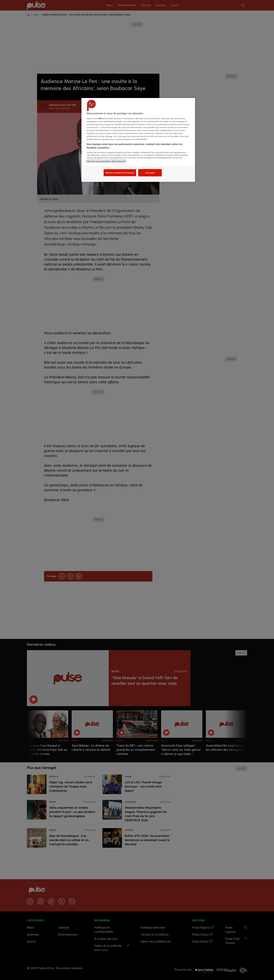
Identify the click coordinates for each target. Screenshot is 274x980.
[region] (138, 140)
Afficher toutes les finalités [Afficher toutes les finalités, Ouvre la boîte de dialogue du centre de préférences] (120, 173)
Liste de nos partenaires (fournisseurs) (106, 161)
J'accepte (150, 173)
